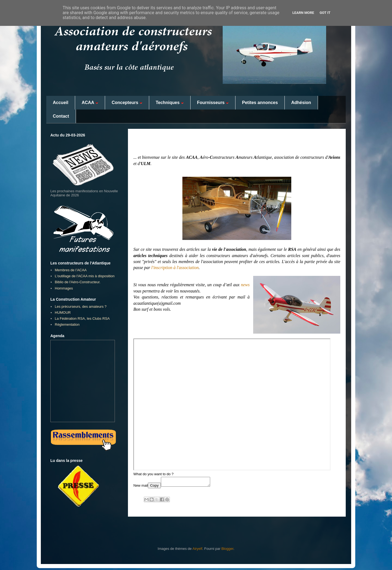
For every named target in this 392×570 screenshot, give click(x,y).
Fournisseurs (213, 103)
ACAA (90, 103)
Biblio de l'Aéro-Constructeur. (78, 282)
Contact (61, 116)
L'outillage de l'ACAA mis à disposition (85, 276)
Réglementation (67, 324)
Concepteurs (127, 103)
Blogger (227, 550)
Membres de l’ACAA (71, 270)
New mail (141, 487)
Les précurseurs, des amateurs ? (81, 307)
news (245, 285)
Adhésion (301, 103)
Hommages (64, 288)
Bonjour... (146, 143)
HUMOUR (63, 313)
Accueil (61, 103)
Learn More (303, 13)
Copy (154, 487)
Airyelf (197, 550)
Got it (325, 13)
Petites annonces (260, 103)
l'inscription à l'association (175, 268)
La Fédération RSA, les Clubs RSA (82, 318)
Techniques (170, 103)
